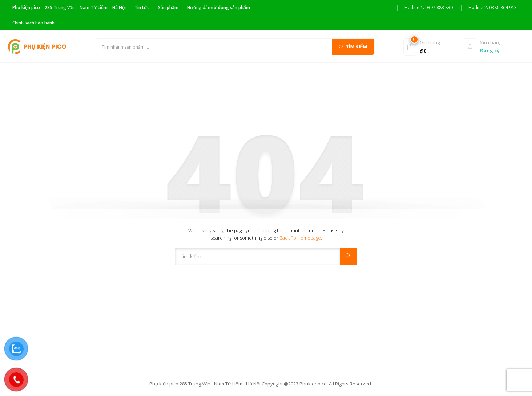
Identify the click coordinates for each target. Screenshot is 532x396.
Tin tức (142, 7)
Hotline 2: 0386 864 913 (493, 7)
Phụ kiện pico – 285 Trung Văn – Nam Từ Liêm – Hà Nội (69, 7)
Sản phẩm (168, 7)
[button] (432, 46)
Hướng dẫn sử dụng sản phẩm (219, 7)
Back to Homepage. (301, 238)
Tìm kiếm (353, 46)
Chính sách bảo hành (33, 23)
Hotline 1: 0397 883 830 (429, 7)
